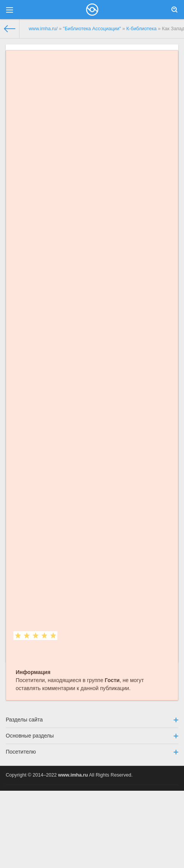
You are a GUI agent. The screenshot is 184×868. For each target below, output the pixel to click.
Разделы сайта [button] (92, 720)
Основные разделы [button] (92, 736)
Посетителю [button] (92, 752)
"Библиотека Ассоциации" (92, 29)
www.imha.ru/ (43, 29)
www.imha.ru (73, 775)
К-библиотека (141, 29)
